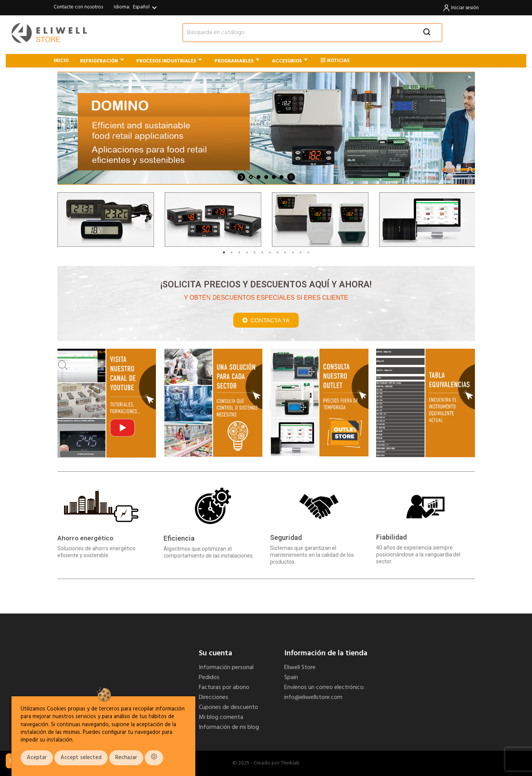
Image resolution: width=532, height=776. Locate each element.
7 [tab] (270, 253)
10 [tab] (293, 253)
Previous (69, 220)
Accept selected (81, 758)
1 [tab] (224, 253)
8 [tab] (278, 253)
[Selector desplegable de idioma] (146, 8)
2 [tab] (232, 253)
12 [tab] (308, 253)
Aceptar (37, 758)
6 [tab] (262, 253)
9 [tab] (285, 253)
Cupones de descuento (228, 707)
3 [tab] (239, 253)
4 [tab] (247, 253)
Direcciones (214, 697)
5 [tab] (255, 253)
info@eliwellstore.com (313, 697)
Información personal (226, 668)
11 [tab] (301, 253)
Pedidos (209, 678)
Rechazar (126, 758)
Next (463, 220)
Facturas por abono (224, 687)
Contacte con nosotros (78, 7)
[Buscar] (313, 33)
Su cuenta (215, 653)
